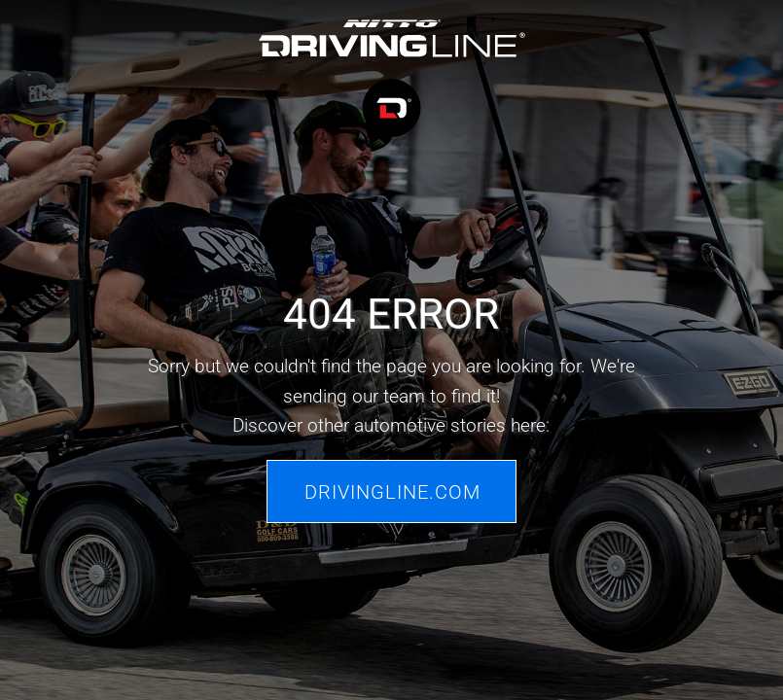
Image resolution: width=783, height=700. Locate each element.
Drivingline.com (392, 491)
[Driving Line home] (391, 81)
